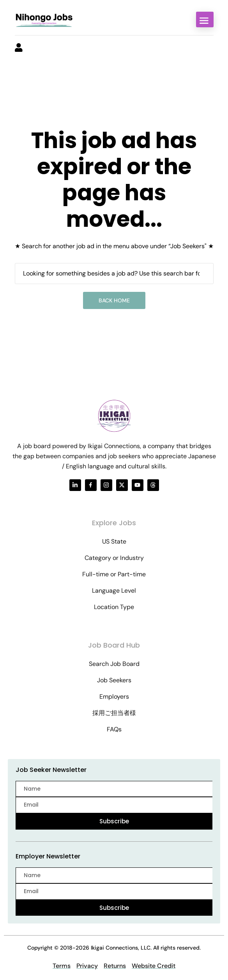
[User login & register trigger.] (19, 48)
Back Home (114, 300)
